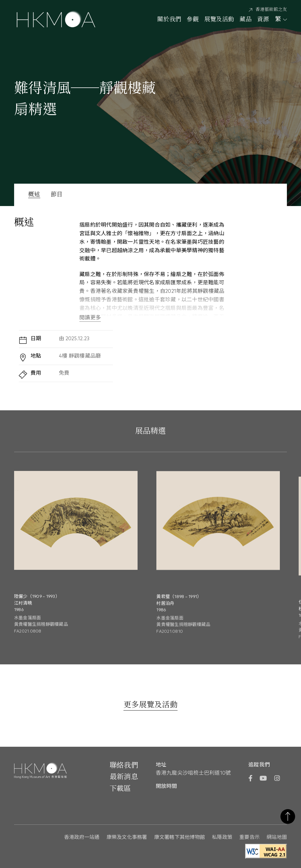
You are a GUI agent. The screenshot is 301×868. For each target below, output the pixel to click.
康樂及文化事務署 (127, 838)
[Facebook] (250, 779)
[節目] (57, 200)
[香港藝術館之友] (268, 10)
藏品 (246, 20)
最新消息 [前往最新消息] (124, 777)
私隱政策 (222, 838)
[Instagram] (277, 779)
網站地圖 (277, 838)
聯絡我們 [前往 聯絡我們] (124, 766)
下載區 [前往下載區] (120, 789)
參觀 (193, 20)
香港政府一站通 (82, 838)
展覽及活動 (219, 20)
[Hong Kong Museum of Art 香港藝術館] (56, 20)
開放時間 (167, 786)
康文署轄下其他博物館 (180, 838)
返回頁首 (288, 816)
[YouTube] (263, 779)
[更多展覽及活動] (150, 706)
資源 (263, 20)
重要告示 (249, 838)
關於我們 (169, 20)
